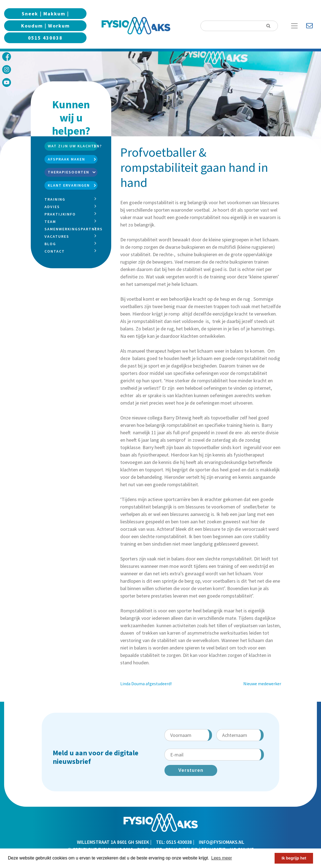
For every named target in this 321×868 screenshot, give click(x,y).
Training (55, 199)
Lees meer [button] (222, 858)
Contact (55, 251)
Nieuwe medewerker (262, 684)
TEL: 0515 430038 (174, 842)
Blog (50, 244)
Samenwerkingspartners (74, 229)
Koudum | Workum (45, 26)
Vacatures (57, 236)
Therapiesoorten (69, 172)
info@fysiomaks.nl (222, 842)
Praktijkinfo (60, 214)
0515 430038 (45, 38)
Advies (52, 207)
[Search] (239, 26)
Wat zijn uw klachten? (72, 146)
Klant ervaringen (69, 185)
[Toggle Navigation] (296, 26)
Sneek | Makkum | (45, 14)
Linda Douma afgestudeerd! (146, 684)
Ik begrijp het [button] (294, 858)
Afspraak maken (66, 159)
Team (50, 222)
